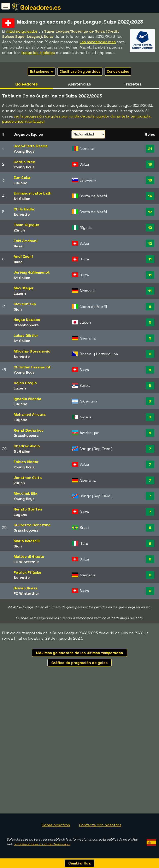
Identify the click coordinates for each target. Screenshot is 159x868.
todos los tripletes (38, 53)
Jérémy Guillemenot (32, 272)
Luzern (20, 293)
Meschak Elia (25, 493)
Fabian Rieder (26, 462)
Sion (18, 309)
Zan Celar (22, 178)
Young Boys (24, 151)
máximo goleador (22, 31)
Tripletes (132, 84)
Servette (22, 214)
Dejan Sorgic (25, 383)
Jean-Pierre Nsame (31, 146)
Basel (19, 246)
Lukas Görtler (26, 335)
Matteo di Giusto (29, 556)
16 (150, 180)
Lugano (20, 183)
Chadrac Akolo (27, 446)
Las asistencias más (98, 42)
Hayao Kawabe (27, 320)
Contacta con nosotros (100, 825)
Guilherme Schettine (32, 525)
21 (150, 149)
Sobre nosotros (56, 825)
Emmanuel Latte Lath (33, 193)
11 (150, 259)
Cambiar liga (79, 863)
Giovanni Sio (25, 304)
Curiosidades (118, 71)
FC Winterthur (26, 562)
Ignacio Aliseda (28, 399)
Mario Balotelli (27, 541)
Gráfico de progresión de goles (79, 663)
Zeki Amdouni (26, 241)
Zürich (19, 230)
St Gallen (22, 199)
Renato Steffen (28, 509)
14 (150, 196)
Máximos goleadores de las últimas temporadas (79, 653)
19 (150, 164)
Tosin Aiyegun (26, 225)
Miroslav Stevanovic (32, 351)
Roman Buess (26, 588)
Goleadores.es (40, 7)
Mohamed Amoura (30, 414)
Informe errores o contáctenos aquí (42, 844)
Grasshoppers (26, 325)
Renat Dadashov (29, 430)
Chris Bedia (24, 209)
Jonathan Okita (28, 478)
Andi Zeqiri (23, 256)
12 (150, 212)
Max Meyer (24, 288)
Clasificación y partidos (80, 71)
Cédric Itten (24, 162)
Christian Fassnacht (32, 367)
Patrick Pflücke (27, 572)
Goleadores (26, 84)
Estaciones (42, 71)
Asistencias (79, 84)
